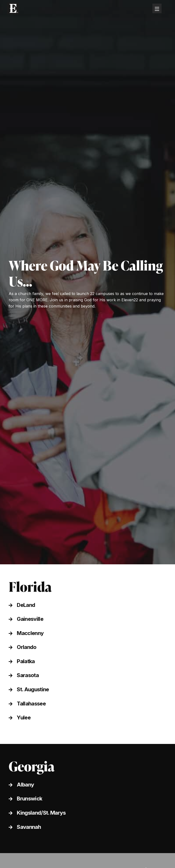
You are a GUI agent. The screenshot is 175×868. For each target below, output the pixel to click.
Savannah (29, 827)
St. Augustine (33, 689)
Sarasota (28, 675)
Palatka (26, 661)
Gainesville (30, 619)
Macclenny (30, 633)
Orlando (27, 647)
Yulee (24, 717)
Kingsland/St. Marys (41, 813)
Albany (25, 785)
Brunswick (29, 799)
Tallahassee (31, 704)
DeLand (26, 605)
